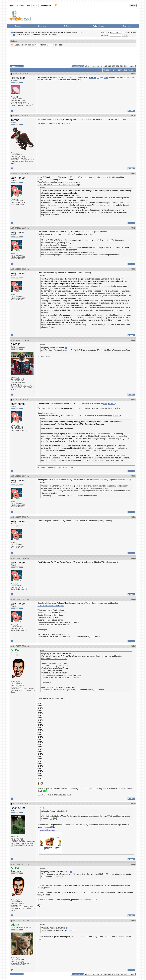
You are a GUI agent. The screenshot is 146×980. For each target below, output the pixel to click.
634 (102, 66)
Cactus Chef (19, 808)
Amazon (92, 77)
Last (132, 66)
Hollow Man (18, 78)
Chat (35, 6)
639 (121, 66)
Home (12, 6)
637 (113, 66)
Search (127, 26)
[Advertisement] (73, 56)
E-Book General (35, 32)
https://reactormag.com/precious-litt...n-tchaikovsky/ (59, 184)
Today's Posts (98, 26)
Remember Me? (129, 32)
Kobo (106, 77)
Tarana (15, 120)
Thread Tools (109, 70)
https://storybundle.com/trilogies (51, 605)
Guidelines (42, 26)
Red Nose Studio (66, 180)
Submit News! (46, 6)
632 (94, 66)
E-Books (69, 26)
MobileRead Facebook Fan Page (48, 45)
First (87, 66)
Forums (21, 6)
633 (98, 66)
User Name (105, 32)
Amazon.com (98, 480)
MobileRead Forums (20, 32)
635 (106, 66)
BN (98, 77)
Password (105, 35)
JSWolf (15, 344)
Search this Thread (126, 70)
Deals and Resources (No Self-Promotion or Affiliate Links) (63, 32)
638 (117, 66)
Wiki (28, 6)
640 (125, 66)
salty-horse (18, 178)
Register (18, 26)
